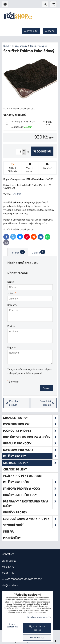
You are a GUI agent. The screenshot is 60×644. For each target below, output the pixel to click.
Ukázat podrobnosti (12, 626)
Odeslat (46, 388)
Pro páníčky (12, 538)
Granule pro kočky (31, 443)
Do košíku (42, 151)
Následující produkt (47, 403)
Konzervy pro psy (31, 424)
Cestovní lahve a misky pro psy (31, 519)
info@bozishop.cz (11, 585)
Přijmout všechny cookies (37, 628)
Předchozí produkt (12, 403)
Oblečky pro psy (15, 512)
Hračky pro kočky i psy (31, 495)
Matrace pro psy (31, 463)
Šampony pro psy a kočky (31, 489)
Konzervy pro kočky (31, 450)
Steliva (8, 531)
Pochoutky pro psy (31, 431)
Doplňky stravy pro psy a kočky (31, 437)
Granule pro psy (31, 418)
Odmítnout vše (37, 638)
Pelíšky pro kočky (31, 482)
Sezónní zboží (31, 525)
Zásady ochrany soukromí (39, 617)
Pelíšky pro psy (31, 456)
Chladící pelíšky (15, 469)
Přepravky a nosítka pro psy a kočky (31, 504)
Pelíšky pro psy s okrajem (22, 476)
